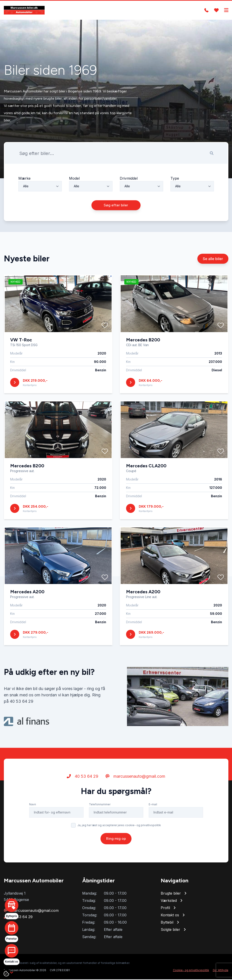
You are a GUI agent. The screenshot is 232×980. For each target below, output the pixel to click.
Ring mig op (116, 839)
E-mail (153, 805)
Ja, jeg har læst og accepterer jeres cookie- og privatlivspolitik (119, 826)
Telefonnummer (100, 805)
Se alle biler (213, 259)
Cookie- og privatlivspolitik (191, 971)
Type (175, 179)
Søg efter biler (116, 206)
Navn (33, 805)
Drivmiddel (129, 179)
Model (74, 179)
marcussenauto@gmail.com (135, 777)
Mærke (24, 179)
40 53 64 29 (83, 777)
